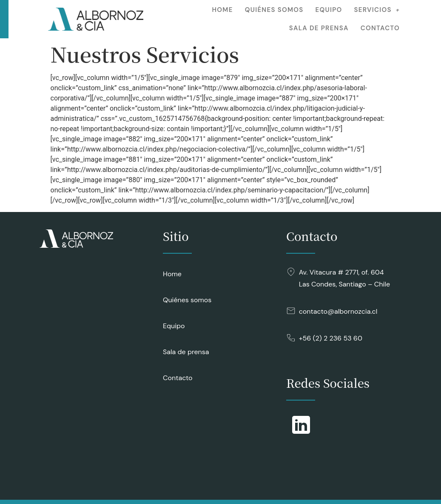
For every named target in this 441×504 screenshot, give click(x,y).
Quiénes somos (274, 10)
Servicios (377, 10)
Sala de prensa (319, 28)
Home (222, 10)
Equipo (329, 10)
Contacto (380, 28)
